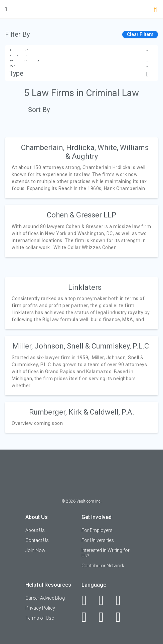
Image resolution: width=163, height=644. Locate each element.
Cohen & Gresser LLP (81, 215)
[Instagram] (88, 617)
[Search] (156, 10)
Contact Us (37, 540)
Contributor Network (103, 566)
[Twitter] (122, 600)
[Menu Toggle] (6, 9)
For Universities (98, 540)
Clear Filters (140, 34)
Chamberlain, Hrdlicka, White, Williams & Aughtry (85, 152)
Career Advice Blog (45, 598)
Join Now (35, 550)
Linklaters (85, 287)
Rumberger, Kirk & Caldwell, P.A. (82, 412)
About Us (35, 530)
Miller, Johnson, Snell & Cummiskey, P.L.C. (82, 346)
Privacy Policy (40, 608)
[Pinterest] (105, 617)
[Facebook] (88, 600)
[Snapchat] (122, 617)
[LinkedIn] (105, 600)
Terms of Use (40, 618)
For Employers (97, 530)
